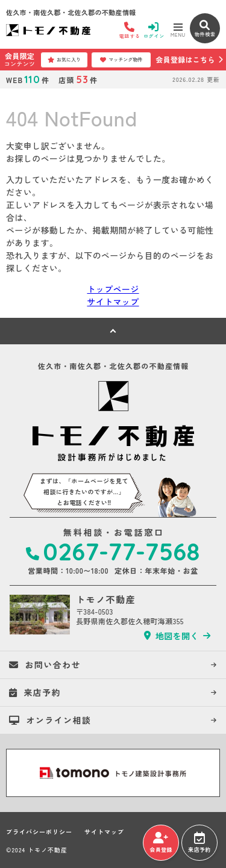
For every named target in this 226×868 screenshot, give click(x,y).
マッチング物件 (121, 60)
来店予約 (199, 843)
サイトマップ (113, 302)
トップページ (113, 289)
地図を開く (171, 636)
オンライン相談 (50, 720)
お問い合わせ (45, 665)
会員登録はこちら (185, 59)
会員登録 (161, 843)
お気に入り (64, 60)
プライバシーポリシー (39, 832)
